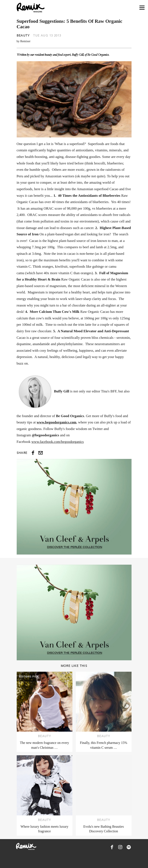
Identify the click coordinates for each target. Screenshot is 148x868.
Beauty (23, 35)
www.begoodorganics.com (56, 422)
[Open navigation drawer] (142, 8)
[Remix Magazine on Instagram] (120, 847)
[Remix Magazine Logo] (31, 8)
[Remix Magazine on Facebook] (112, 847)
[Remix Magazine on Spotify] (129, 847)
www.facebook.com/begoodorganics (58, 442)
